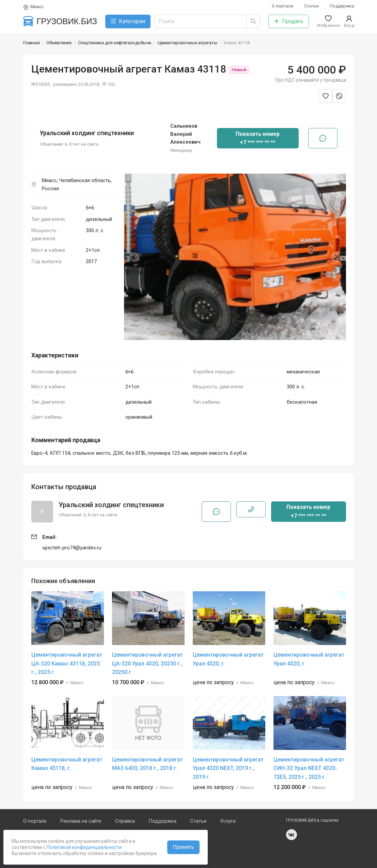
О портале (282, 6)
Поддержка (342, 6)
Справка (125, 821)
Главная (32, 43)
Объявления (59, 43)
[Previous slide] (134, 257)
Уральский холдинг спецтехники (87, 133)
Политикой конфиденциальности (84, 847)
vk (292, 835)
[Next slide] (336, 257)
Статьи (311, 6)
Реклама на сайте (81, 821)
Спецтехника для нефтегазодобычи (115, 43)
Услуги (228, 821)
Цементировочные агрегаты (187, 43)
